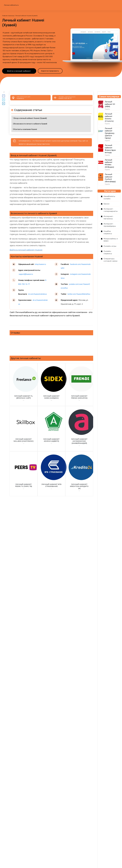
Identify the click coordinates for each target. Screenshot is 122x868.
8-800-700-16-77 (65, 98)
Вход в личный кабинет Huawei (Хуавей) (30, 118)
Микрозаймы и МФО (111, 240)
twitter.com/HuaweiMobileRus (79, 294)
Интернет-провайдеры (110, 225)
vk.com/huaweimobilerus (37, 294)
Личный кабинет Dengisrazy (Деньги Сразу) (110, 133)
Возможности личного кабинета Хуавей (31, 124)
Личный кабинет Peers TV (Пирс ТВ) (24, 474)
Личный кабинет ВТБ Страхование (51, 474)
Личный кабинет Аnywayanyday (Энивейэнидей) (79, 429)
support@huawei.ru (26, 274)
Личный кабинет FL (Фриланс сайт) (24, 384)
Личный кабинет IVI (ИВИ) (110, 104)
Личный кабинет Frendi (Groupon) (79, 384)
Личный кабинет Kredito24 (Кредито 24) (79, 474)
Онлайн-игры (110, 246)
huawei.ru (20, 98)
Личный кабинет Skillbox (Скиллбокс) (24, 429)
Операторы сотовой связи (111, 260)
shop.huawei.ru (40, 264)
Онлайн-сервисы (108, 252)
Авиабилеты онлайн (109, 198)
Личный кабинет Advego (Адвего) (51, 429)
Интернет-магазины (109, 218)
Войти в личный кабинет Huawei (26, 250)
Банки (107, 204)
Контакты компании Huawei (26, 129)
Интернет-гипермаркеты (111, 210)
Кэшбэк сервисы (108, 232)
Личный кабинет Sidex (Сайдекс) (51, 384)
